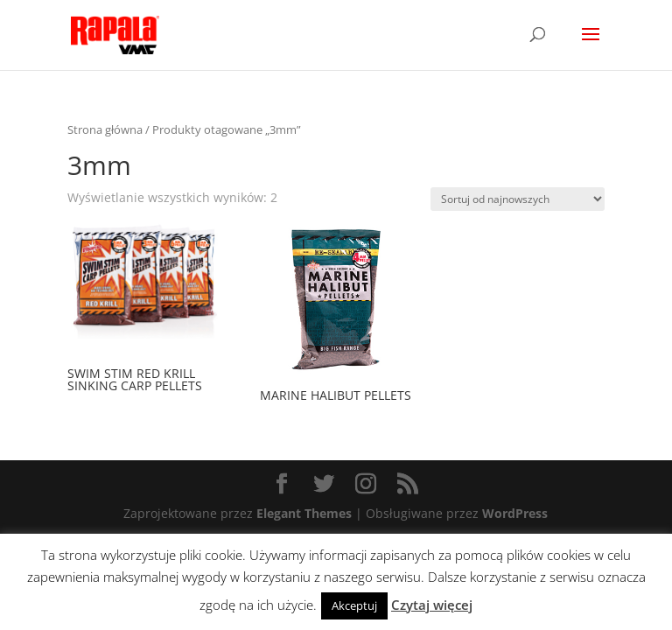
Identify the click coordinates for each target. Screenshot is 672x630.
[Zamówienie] (518, 199)
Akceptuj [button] (354, 605)
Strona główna (105, 129)
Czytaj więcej (432, 605)
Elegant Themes (304, 513)
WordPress (515, 513)
